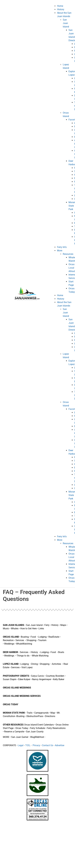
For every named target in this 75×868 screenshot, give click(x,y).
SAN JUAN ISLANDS (14, 625)
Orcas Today (22, 728)
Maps (63, 625)
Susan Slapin (10, 679)
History (61, 9)
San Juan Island (66, 23)
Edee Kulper (24, 679)
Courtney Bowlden (55, 676)
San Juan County (35, 732)
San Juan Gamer (20, 737)
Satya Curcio (37, 676)
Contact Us (47, 745)
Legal (21, 745)
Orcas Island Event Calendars (39, 725)
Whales (15, 628)
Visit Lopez (27, 667)
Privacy (36, 745)
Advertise (60, 745)
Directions (50, 716)
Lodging (42, 637)
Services (20, 640)
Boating (25, 637)
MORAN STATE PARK (14, 713)
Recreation (8, 640)
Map (53, 713)
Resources (68, 254)
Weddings (9, 644)
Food (33, 637)
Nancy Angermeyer (42, 679)
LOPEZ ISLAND (11, 664)
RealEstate (54, 637)
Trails (30, 713)
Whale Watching (40, 656)
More (60, 251)
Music (6, 628)
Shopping (32, 640)
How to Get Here (28, 628)
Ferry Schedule (37, 728)
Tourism (42, 640)
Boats (61, 652)
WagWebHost (37, 737)
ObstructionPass (35, 716)
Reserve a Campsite (14, 732)
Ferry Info (62, 247)
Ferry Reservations (56, 728)
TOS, (27, 745)
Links (41, 628)
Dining (35, 664)
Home (60, 6)
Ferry (47, 625)
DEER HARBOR (11, 652)
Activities (57, 664)
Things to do (23, 656)
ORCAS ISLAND (11, 637)
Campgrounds (41, 713)
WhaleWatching (24, 644)
